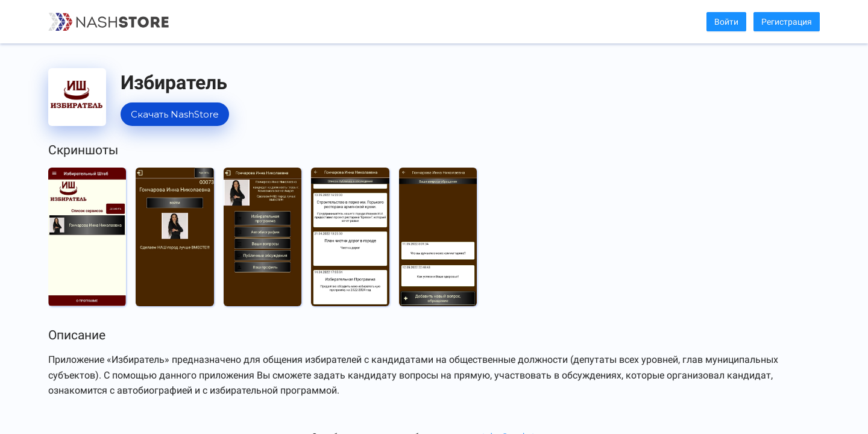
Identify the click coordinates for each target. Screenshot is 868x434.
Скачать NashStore (175, 114)
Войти (726, 22)
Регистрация (787, 22)
